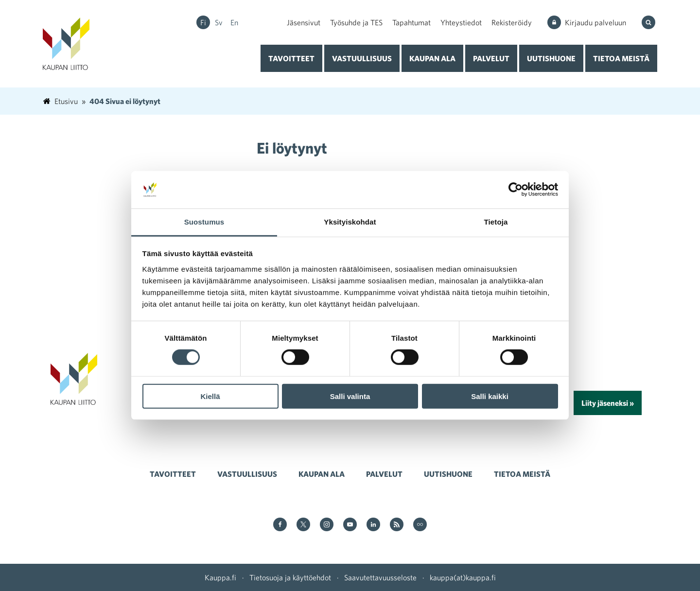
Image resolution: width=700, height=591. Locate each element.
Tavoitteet (291, 58)
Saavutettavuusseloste (380, 577)
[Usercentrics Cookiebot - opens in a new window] (516, 190)
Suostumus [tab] (204, 222)
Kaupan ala (432, 58)
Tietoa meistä (621, 58)
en (234, 22)
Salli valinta (350, 396)
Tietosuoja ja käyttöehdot (290, 577)
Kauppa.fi (220, 577)
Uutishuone (551, 58)
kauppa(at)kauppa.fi (463, 577)
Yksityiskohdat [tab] (350, 222)
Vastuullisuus (362, 58)
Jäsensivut (304, 22)
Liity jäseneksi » (608, 403)
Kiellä (210, 396)
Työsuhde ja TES (356, 22)
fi (203, 22)
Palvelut (491, 58)
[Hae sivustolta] (649, 22)
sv (219, 22)
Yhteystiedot (461, 22)
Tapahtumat (411, 22)
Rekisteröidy (512, 22)
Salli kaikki (490, 396)
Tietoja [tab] (496, 222)
